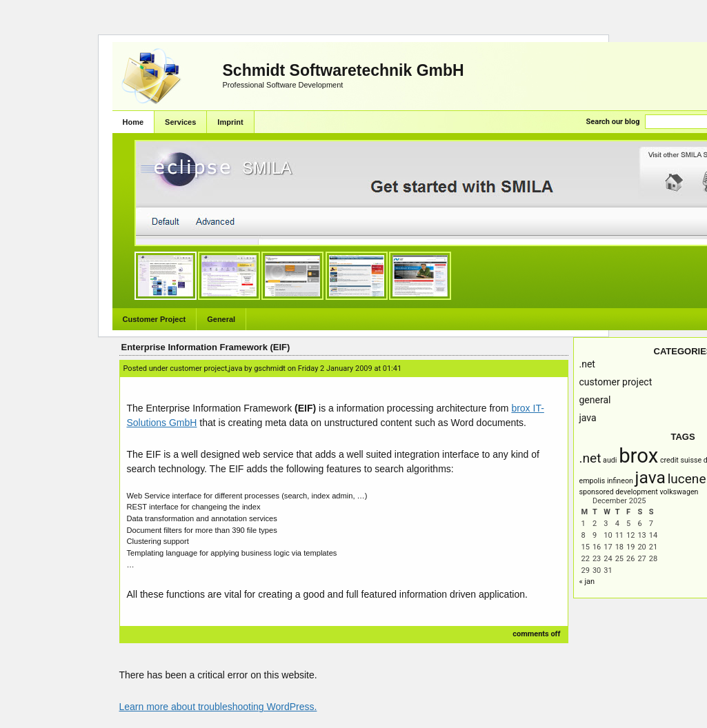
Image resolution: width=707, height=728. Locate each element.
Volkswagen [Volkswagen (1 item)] (679, 492)
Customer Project (155, 319)
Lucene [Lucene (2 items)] (687, 479)
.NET (587, 364)
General (221, 319)
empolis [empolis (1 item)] (593, 481)
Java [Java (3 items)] (650, 477)
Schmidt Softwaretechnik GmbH (343, 70)
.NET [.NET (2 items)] (590, 458)
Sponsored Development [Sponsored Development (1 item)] (619, 492)
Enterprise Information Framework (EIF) (206, 347)
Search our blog (613, 122)
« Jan (587, 582)
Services (180, 122)
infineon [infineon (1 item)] (620, 481)
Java (588, 418)
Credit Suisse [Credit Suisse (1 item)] (681, 460)
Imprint (230, 122)
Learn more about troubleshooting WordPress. (218, 707)
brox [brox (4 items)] (638, 456)
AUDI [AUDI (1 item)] (610, 460)
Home (133, 122)
